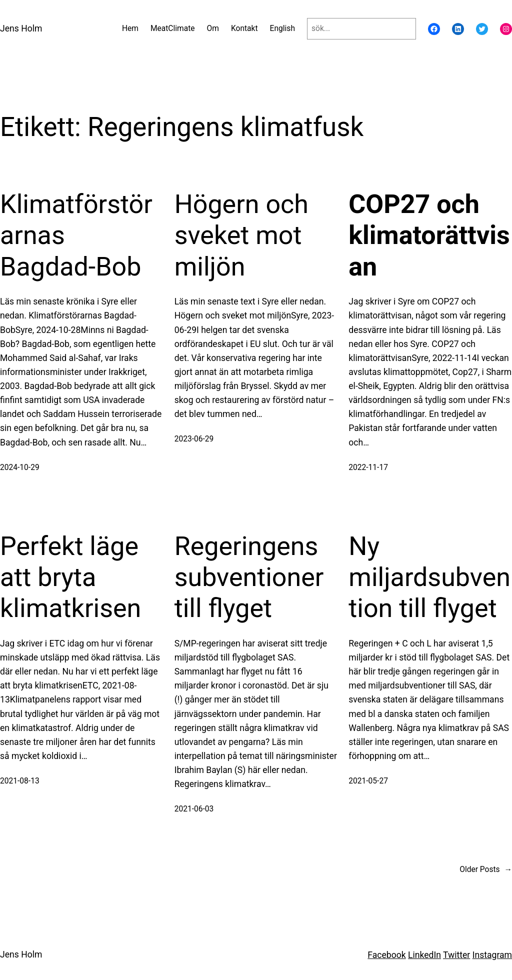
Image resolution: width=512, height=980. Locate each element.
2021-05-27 (368, 781)
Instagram (492, 955)
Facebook (386, 955)
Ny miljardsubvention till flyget (429, 577)
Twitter (456, 955)
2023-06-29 (194, 439)
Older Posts (486, 870)
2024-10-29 (20, 467)
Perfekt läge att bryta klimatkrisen (70, 577)
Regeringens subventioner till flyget (249, 577)
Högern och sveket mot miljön (241, 235)
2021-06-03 (194, 809)
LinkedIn (424, 955)
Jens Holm (21, 28)
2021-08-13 (20, 781)
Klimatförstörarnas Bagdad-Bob (76, 235)
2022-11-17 (368, 467)
